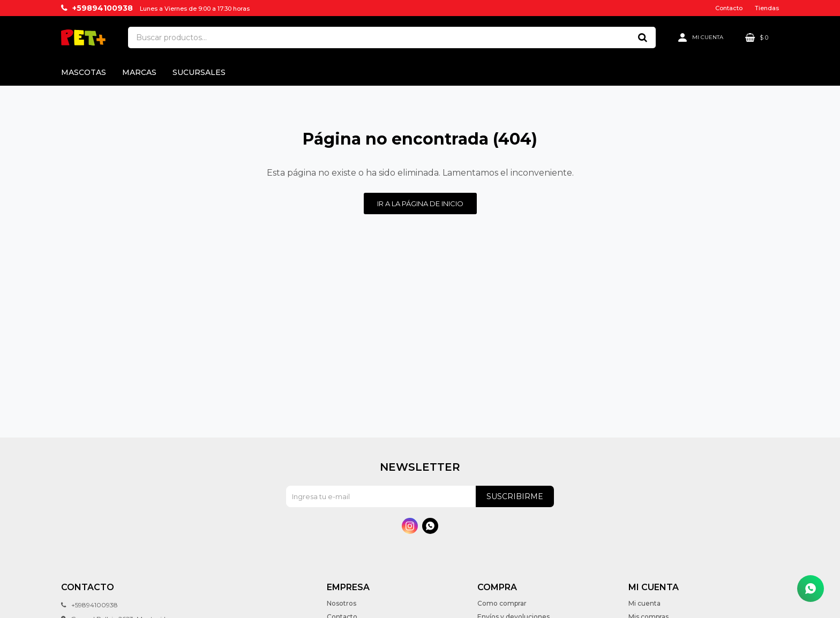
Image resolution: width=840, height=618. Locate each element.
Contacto (729, 8)
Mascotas (84, 72)
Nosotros (342, 603)
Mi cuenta (644, 603)
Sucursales (199, 72)
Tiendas (767, 8)
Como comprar (502, 603)
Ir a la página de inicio (420, 204)
